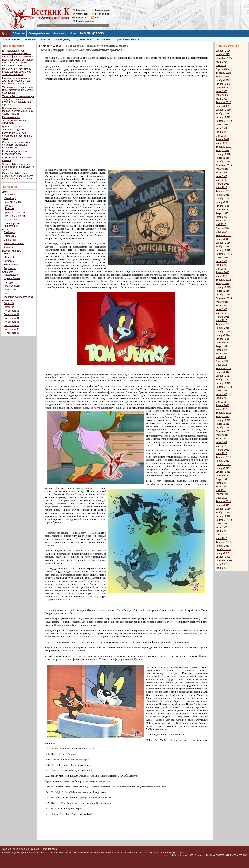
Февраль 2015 (223, 324)
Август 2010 (222, 524)
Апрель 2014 (222, 361)
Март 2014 (221, 365)
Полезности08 (11, 333)
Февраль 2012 (223, 457)
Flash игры (9, 232)
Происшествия (12, 286)
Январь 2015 (222, 328)
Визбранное (102, 14)
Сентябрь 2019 (224, 121)
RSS (97, 17)
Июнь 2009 (221, 568)
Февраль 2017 (223, 235)
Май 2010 (221, 535)
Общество (19, 33)
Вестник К (199, 855)
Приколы (30, 39)
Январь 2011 (222, 505)
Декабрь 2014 (223, 332)
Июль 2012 (221, 439)
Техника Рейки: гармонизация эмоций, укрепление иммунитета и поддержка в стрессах (18, 101)
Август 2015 (222, 302)
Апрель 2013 (222, 405)
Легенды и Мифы (39, 33)
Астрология (103, 39)
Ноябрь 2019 (223, 114)
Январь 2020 (222, 106)
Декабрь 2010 (223, 509)
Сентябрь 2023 (224, 88)
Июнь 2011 (221, 487)
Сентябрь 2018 (224, 165)
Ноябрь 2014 (223, 335)
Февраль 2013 (223, 413)
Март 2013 (221, 409)
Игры (73, 33)
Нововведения (12, 265)
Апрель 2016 (222, 272)
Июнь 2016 (221, 265)
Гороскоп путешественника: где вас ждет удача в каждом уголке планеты (18, 111)
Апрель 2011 (222, 494)
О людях (8, 282)
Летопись (9, 261)
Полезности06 (11, 325)
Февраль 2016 (223, 280)
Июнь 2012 (221, 442)
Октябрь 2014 (223, 339)
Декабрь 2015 (223, 287)
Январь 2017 (222, 239)
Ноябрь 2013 (223, 380)
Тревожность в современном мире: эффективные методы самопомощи (18, 90)
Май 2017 (221, 224)
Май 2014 (221, 357)
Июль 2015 (221, 306)
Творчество (10, 268)
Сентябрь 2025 (224, 58)
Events (7, 254)
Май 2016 (221, 269)
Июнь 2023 (221, 91)
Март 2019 (221, 143)
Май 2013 (221, 402)
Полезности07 (11, 329)
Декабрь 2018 (223, 154)
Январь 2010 (222, 546)
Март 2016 (221, 276)
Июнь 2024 (221, 62)
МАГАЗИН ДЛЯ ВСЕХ (92, 33)
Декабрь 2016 (223, 243)
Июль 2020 (221, 99)
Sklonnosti (9, 257)
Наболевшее (11, 275)
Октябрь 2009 (223, 557)
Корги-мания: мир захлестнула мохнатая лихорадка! (14, 120)
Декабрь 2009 (223, 549)
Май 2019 (221, 136)
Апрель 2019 (222, 139)
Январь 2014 (222, 372)
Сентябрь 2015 (224, 298)
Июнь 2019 (221, 132)
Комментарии (102, 10)
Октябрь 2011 (223, 472)
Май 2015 (221, 313)
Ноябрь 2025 (223, 54)
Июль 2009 (221, 564)
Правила (34, 849)
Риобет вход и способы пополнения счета (15, 153)
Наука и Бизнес (12, 278)
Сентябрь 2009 (224, 561)
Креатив (46, 39)
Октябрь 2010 (223, 516)
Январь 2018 (222, 195)
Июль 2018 (221, 173)
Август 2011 (222, 479)
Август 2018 (222, 169)
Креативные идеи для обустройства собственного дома (17, 136)
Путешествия (83, 39)
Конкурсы (9, 247)
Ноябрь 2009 (223, 553)
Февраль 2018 (223, 191)
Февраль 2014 (223, 368)
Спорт (7, 293)
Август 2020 (222, 95)
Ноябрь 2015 (223, 291)
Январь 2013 (222, 416)
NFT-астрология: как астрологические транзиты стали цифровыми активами (17, 53)
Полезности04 (11, 318)
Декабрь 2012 (223, 420)
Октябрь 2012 (223, 428)
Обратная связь (49, 849)
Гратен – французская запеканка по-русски (14, 128)
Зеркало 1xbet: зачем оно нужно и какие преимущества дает (18, 167)
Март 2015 (221, 320)
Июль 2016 (221, 261)
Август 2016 (222, 258)
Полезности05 (11, 322)
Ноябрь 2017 (223, 202)
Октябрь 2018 (223, 162)
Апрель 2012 (222, 450)
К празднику (63, 39)
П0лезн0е (9, 303)
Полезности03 (11, 314)
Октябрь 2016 (223, 250)
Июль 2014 (221, 350)
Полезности (8, 301)
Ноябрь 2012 (223, 424)
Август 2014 (222, 346)
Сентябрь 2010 (224, 520)
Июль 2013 (221, 394)
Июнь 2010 (221, 531)
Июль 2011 (221, 483)
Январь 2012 (222, 461)
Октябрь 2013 (223, 383)
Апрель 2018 (222, 184)
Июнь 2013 (221, 398)
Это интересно (11, 39)
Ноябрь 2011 (223, 468)
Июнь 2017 (221, 221)
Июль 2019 (221, 128)
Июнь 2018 (221, 176)
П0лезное (9, 307)
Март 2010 (221, 538)
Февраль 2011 (223, 501)
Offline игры (10, 236)
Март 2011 (221, 498)
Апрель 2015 (222, 317)
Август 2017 (222, 213)
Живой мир (59, 33)
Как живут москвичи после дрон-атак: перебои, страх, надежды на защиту (17, 81)
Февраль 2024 (223, 73)
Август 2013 (222, 391)
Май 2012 (221, 446)
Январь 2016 (222, 283)
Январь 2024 (222, 77)
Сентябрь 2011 (224, 476)
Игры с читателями (14, 243)
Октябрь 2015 (223, 295)
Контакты (81, 17)
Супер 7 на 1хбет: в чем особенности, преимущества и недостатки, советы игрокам (19, 176)
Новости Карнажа (12, 251)
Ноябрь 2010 (223, 513)
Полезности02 (11, 311)
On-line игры (10, 240)
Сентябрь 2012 (224, 431)
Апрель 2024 (222, 69)
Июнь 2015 (221, 309)
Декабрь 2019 (223, 110)
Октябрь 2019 (223, 117)
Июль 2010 (221, 527)
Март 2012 (221, 453)
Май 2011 (221, 490)
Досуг (5, 33)
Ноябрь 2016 (223, 247)
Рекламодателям (84, 21)
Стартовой (82, 14)
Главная (81, 10)
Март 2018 (221, 187)
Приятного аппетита (127, 39)
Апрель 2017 (222, 228)
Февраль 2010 (223, 542)
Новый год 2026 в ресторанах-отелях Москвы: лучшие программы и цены (19, 63)
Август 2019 (222, 125)
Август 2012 (222, 435)
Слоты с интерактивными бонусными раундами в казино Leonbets (16, 145)
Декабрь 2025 (223, 51)
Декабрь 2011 (223, 465)
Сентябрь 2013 (224, 387)
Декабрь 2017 (223, 199)
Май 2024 (221, 66)
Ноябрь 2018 (223, 158)
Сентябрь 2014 (224, 343)
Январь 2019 (222, 150)
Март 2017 (221, 232)
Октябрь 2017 (223, 206)
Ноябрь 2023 (223, 80)
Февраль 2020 (223, 102)
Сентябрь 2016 (224, 254)
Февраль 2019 (223, 147)
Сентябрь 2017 (224, 210)
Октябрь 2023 (223, 84)
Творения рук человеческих (19, 297)
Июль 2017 (221, 217)
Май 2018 (221, 180)
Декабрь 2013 (223, 376)
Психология (10, 290)
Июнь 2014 (221, 354)
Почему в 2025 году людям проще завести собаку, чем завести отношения (17, 72)
